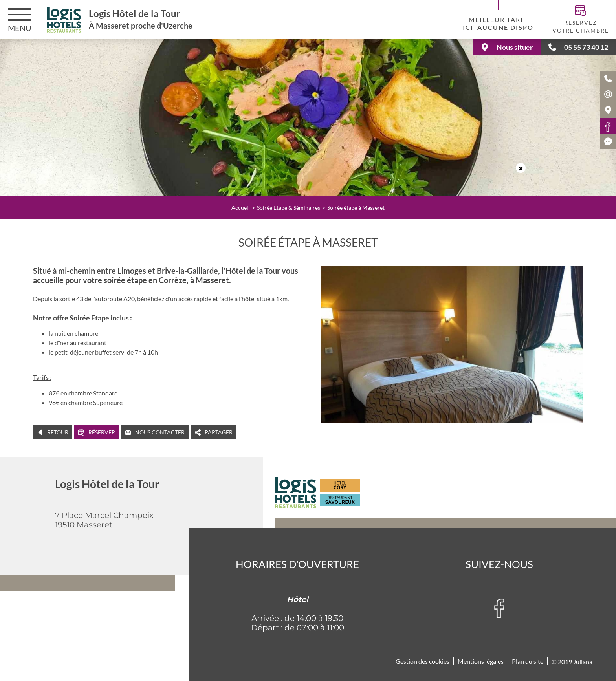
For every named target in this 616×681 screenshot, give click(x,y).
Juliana (583, 662)
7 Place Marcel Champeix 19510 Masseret (104, 520)
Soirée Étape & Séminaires (289, 208)
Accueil (241, 208)
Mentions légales (481, 661)
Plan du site (528, 661)
